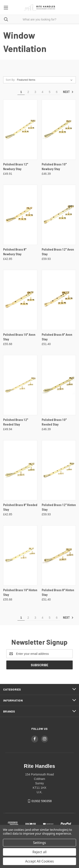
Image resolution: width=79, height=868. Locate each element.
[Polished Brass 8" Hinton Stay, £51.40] (59, 555)
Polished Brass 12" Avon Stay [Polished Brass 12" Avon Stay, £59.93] (58, 252)
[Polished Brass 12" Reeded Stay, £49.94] (20, 385)
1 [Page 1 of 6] (21, 92)
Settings (39, 843)
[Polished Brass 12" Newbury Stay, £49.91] (20, 130)
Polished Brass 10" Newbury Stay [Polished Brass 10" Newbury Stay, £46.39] (54, 167)
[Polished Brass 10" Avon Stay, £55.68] (20, 300)
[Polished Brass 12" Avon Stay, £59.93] (59, 215)
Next (68, 92)
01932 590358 (42, 801)
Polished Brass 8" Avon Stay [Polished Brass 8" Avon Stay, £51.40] (57, 337)
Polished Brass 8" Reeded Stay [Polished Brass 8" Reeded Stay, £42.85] (20, 507)
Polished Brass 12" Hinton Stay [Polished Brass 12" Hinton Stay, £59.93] (59, 507)
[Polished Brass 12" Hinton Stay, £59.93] (59, 470)
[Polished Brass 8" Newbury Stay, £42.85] (20, 215)
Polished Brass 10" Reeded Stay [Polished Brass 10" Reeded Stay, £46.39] (54, 422)
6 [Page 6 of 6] (57, 92)
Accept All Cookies (40, 861)
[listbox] (46, 80)
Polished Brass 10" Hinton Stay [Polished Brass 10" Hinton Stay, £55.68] (20, 593)
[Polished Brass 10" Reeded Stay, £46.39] (59, 385)
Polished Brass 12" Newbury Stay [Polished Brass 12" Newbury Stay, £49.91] (16, 167)
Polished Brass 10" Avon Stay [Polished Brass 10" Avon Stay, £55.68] (19, 337)
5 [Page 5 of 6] (50, 92)
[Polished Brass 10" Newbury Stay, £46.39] (59, 130)
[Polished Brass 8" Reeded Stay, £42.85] (20, 470)
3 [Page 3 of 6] (35, 92)
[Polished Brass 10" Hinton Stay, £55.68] (20, 555)
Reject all (39, 852)
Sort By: (11, 80)
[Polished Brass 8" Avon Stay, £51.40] (59, 300)
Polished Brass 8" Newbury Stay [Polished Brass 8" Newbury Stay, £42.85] (15, 252)
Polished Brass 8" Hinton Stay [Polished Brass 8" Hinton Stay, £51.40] (58, 593)
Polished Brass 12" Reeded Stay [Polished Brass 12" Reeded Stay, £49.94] (16, 422)
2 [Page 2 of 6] (28, 92)
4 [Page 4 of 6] (43, 92)
